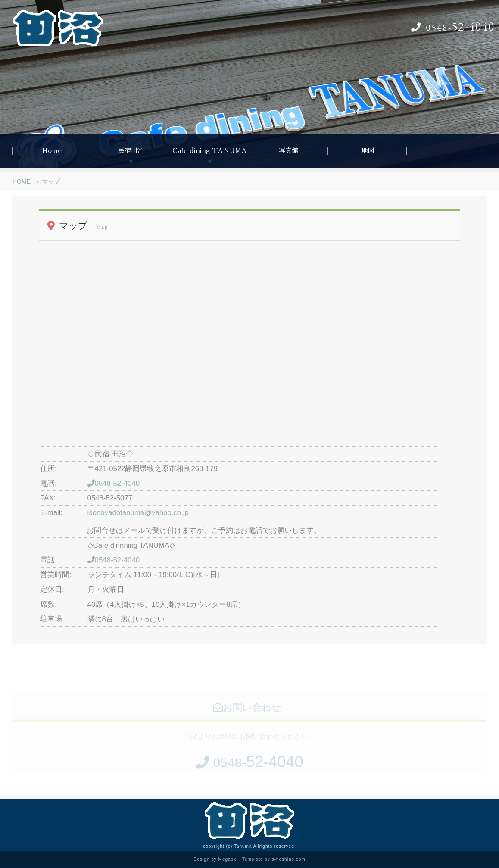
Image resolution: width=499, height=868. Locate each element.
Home (52, 151)
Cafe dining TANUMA (210, 151)
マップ (51, 181)
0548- (453, 27)
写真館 (288, 151)
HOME (22, 181)
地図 (368, 151)
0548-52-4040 (114, 483)
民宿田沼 (131, 151)
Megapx (228, 859)
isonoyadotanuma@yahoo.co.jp (138, 513)
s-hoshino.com (289, 859)
